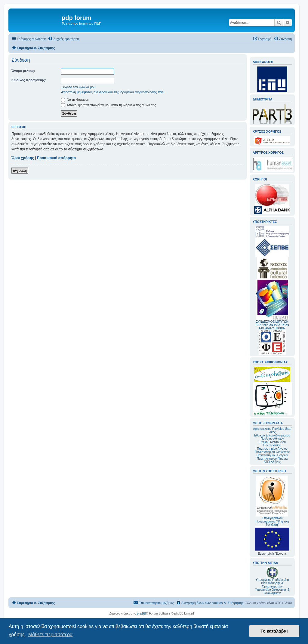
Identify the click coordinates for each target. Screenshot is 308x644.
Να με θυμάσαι (75, 100)
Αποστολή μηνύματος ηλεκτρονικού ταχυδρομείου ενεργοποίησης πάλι (113, 92)
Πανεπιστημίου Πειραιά (272, 459)
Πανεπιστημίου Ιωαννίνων (272, 452)
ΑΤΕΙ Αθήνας (272, 462)
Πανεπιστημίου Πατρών (272, 455)
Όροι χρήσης (23, 158)
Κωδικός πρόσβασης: (29, 80)
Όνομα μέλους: (23, 71)
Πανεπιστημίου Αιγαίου (272, 449)
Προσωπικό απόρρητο (56, 158)
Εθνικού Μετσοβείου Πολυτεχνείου (272, 444)
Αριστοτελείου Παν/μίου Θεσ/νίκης (272, 430)
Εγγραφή (20, 171)
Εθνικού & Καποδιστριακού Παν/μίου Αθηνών (272, 437)
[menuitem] (64, 39)
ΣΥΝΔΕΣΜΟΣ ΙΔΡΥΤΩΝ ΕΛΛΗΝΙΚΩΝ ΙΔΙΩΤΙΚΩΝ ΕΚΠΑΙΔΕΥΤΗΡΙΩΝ (272, 325)
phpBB (141, 613)
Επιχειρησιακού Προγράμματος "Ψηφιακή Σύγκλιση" (272, 501)
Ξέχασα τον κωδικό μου (78, 87)
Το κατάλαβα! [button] (274, 631)
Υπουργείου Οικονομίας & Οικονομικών (272, 591)
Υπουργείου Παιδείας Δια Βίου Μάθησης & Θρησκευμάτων (272, 583)
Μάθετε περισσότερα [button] (51, 635)
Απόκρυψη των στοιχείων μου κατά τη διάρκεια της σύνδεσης (109, 105)
